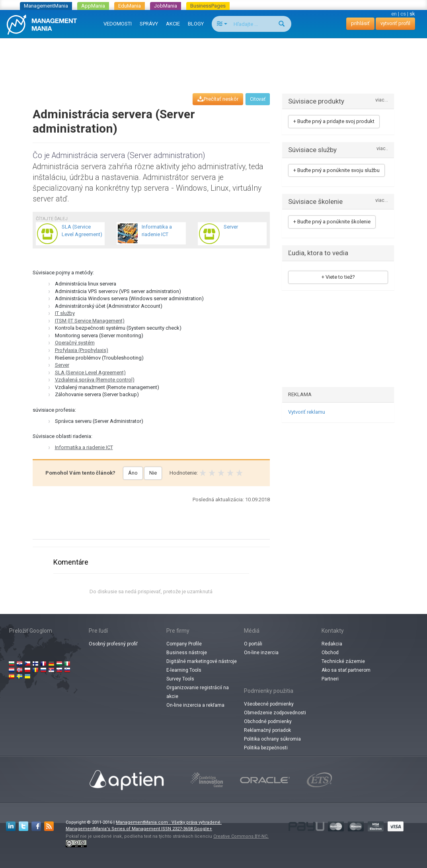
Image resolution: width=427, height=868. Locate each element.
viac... (382, 100)
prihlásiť (360, 23)
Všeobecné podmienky (269, 704)
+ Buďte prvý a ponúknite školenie (332, 222)
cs (403, 14)
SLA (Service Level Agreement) (90, 372)
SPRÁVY (149, 24)
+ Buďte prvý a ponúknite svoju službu (336, 170)
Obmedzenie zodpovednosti (275, 713)
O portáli (253, 644)
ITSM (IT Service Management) (90, 321)
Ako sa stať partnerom (346, 670)
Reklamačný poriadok (267, 730)
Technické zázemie (343, 661)
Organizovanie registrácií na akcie (198, 692)
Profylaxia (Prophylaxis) (82, 350)
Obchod (330, 653)
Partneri (330, 679)
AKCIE (173, 24)
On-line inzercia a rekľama (195, 705)
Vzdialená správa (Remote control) (95, 380)
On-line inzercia (261, 653)
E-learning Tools (184, 670)
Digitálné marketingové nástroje (202, 661)
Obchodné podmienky (268, 721)
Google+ (203, 829)
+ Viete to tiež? (338, 277)
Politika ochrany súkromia (272, 739)
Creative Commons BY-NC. (241, 836)
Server (62, 365)
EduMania (130, 6)
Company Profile (184, 644)
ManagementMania (46, 6)
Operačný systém (75, 343)
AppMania (93, 6)
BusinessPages (208, 6)
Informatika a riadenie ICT (84, 447)
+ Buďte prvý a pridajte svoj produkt (334, 121)
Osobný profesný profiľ (113, 644)
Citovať (258, 99)
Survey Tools (180, 679)
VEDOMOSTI (118, 24)
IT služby (65, 313)
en (394, 14)
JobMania (166, 6)
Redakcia (332, 644)
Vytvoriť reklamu (307, 412)
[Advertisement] (214, 58)
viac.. (382, 149)
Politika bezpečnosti (266, 748)
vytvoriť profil (395, 23)
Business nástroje (187, 653)
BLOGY (196, 24)
